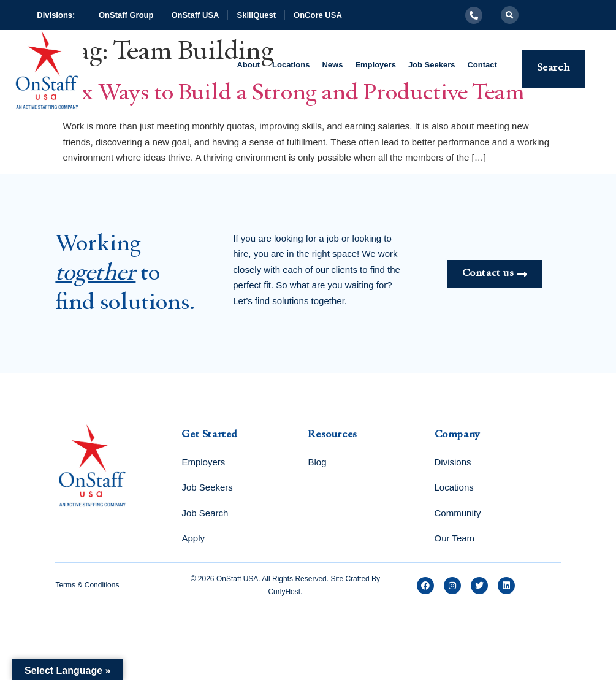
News (332, 65)
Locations (291, 65)
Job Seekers (432, 65)
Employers (375, 65)
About (248, 65)
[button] (510, 15)
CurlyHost (284, 592)
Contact (482, 65)
